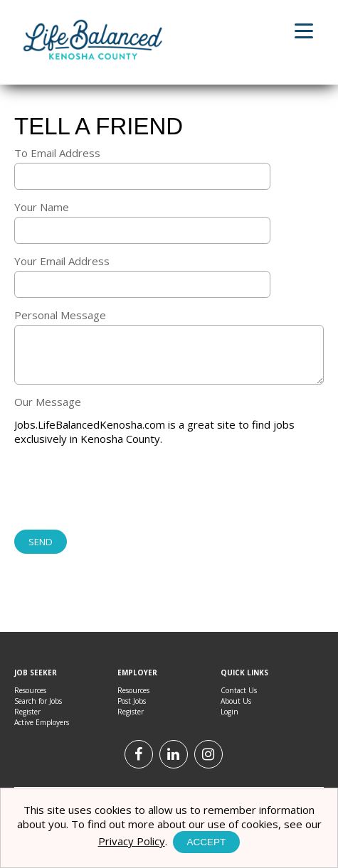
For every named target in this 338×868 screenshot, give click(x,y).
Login (229, 712)
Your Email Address (62, 261)
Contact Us (239, 690)
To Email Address (57, 153)
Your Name (42, 207)
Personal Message (60, 315)
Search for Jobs (38, 701)
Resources (30, 690)
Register (27, 712)
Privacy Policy (132, 841)
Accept (207, 842)
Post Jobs (132, 701)
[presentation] (122, 489)
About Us (236, 701)
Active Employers (42, 722)
